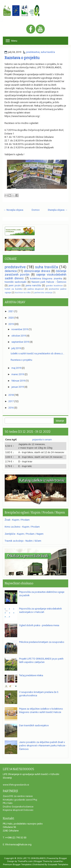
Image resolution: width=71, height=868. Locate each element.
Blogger (63, 858)
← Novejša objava (13, 210)
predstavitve (33, 52)
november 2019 (20, 329)
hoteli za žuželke (14, 289)
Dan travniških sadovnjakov (34, 725)
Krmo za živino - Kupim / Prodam (22, 527)
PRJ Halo (8, 803)
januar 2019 (18, 387)
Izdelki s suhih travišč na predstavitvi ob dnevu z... (37, 353)
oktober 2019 (19, 336)
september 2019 (20, 342)
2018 (11, 395)
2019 (11, 324)
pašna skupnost (36, 289)
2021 (11, 311)
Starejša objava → (58, 210)
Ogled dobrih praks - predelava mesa (39, 625)
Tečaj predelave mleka (31, 675)
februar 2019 (18, 381)
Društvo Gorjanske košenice (18, 807)
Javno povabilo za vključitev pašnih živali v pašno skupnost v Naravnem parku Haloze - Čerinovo (43, 746)
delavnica (11, 271)
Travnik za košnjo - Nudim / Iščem (23, 541)
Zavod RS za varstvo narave (18, 796)
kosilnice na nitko (23, 293)
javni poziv (15, 285)
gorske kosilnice (54, 286)
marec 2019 (18, 374)
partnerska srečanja (43, 293)
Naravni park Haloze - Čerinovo (49, 282)
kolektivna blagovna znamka (46, 278)
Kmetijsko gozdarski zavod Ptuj (20, 800)
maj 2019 (16, 368)
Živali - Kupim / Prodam (17, 520)
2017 (11, 401)
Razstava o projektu (22, 58)
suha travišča (48, 52)
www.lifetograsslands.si (16, 785)
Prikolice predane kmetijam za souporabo (42, 642)
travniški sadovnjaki (16, 282)
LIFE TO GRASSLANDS (34, 858)
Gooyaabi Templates (58, 864)
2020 (11, 318)
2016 (11, 408)
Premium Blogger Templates (17, 864)
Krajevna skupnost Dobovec (18, 810)
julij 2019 (16, 348)
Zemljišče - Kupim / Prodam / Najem (24, 534)
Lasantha (58, 861)
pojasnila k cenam (42, 440)
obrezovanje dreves (37, 271)
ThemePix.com (25, 861)
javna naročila (33, 285)
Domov (36, 210)
